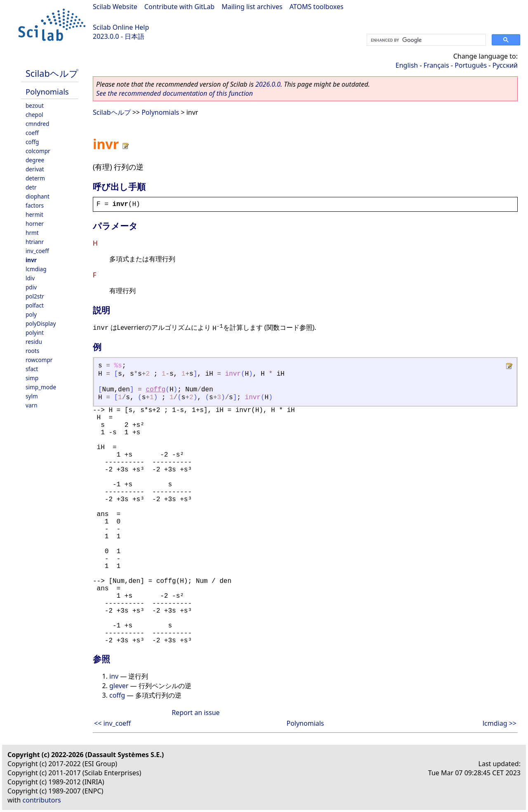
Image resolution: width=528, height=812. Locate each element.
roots (32, 351)
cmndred (37, 124)
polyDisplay (41, 323)
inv (114, 676)
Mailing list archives (252, 7)
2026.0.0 (268, 84)
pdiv (31, 287)
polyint (35, 333)
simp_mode (41, 387)
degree (35, 160)
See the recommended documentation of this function (174, 93)
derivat (35, 169)
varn (32, 405)
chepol (34, 115)
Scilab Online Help (121, 27)
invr (31, 260)
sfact (32, 369)
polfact (35, 305)
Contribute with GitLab (179, 7)
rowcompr (39, 360)
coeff (32, 133)
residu (34, 342)
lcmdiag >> (500, 723)
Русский (505, 65)
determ (35, 178)
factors (35, 205)
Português (471, 65)
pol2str (35, 296)
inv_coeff (37, 251)
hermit (34, 214)
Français (436, 65)
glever (119, 686)
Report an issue (196, 713)
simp (32, 378)
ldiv (30, 278)
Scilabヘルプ (52, 73)
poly (31, 314)
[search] (425, 40)
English (407, 65)
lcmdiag (36, 269)
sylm (32, 396)
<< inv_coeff (112, 723)
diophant (38, 196)
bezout (35, 105)
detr (31, 187)
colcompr (38, 151)
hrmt (32, 233)
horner (35, 224)
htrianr (35, 242)
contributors (42, 800)
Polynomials (47, 91)
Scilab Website (115, 7)
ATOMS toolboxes (317, 7)
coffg (32, 142)
